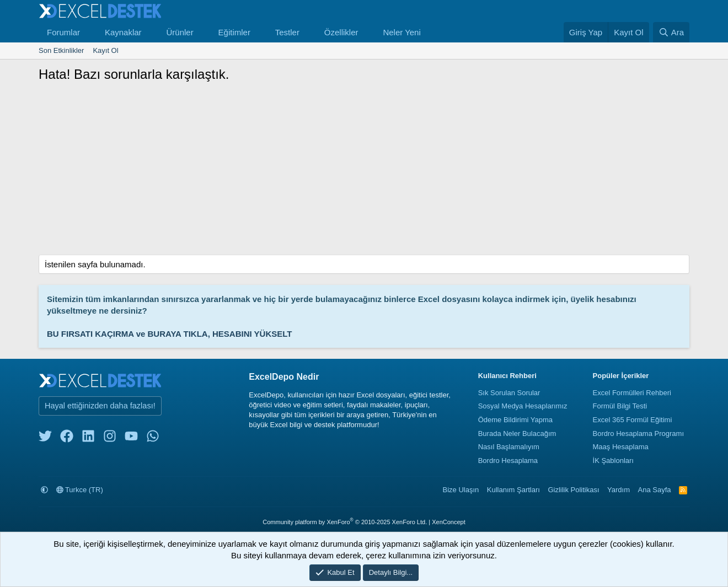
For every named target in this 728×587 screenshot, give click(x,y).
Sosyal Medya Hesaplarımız (523, 406)
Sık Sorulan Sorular (509, 393)
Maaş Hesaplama (621, 447)
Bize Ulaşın (461, 490)
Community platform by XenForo (345, 522)
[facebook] (67, 438)
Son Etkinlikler (61, 50)
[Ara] (671, 32)
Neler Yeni (402, 32)
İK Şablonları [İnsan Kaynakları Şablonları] (613, 461)
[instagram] (110, 438)
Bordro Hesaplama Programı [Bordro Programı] (638, 433)
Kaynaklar (123, 32)
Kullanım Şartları (513, 490)
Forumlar (63, 32)
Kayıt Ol (105, 50)
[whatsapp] (153, 438)
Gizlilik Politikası (573, 490)
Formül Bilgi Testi (620, 406)
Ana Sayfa (655, 490)
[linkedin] (88, 438)
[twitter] (45, 438)
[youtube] (131, 438)
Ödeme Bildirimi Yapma (515, 420)
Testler (287, 32)
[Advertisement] (364, 172)
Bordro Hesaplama (508, 461)
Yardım (619, 490)
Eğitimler (234, 32)
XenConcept (449, 522)
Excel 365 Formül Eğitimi (633, 420)
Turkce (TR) (80, 490)
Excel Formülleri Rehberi (632, 393)
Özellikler (341, 32)
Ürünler (180, 32)
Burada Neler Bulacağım (517, 433)
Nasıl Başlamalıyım (509, 447)
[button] (89, 32)
